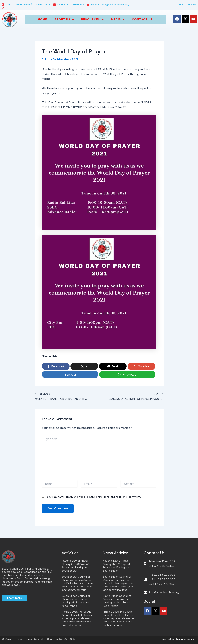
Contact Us (142, 19)
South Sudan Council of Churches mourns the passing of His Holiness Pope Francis (76, 601)
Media (118, 20)
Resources (93, 20)
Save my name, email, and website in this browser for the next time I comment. (94, 497)
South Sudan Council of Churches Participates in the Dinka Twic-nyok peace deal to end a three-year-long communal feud (78, 583)
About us (64, 20)
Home (42, 19)
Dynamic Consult (185, 639)
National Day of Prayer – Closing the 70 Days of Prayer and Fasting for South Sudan (76, 566)
